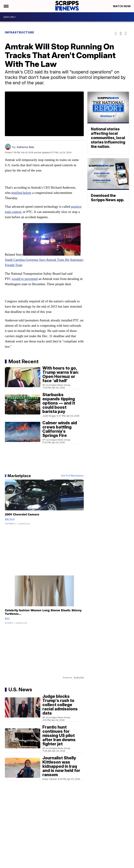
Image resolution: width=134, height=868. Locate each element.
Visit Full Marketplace (72, 476)
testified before (21, 193)
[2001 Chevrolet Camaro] (44, 504)
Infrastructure (20, 32)
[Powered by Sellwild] (79, 678)
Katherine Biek (25, 147)
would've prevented (25, 279)
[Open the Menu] (6, 6)
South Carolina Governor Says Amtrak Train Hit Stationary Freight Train (44, 260)
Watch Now (122, 6)
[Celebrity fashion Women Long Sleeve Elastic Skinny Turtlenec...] (44, 602)
